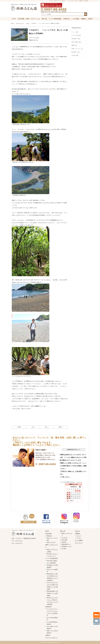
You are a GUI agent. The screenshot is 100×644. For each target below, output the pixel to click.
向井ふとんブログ (20, 23)
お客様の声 (67, 19)
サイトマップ (79, 543)
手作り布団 (75, 42)
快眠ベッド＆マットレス (33, 19)
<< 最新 (19, 427)
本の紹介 (74, 52)
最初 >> (61, 427)
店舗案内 (84, 19)
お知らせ (77, 531)
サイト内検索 (79, 540)
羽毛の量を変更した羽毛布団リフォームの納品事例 (52, 593)
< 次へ (33, 427)
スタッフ (79, 536)
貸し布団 (64, 549)
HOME (14, 19)
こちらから (79, 482)
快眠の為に (50, 536)
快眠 (73, 45)
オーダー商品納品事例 (55, 19)
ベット (73, 32)
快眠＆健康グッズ (66, 544)
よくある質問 (75, 19)
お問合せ (90, 19)
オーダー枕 (75, 35)
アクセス (79, 538)
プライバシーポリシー (51, 638)
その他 (27, 23)
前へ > (47, 427)
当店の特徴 (21, 19)
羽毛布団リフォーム (67, 546)
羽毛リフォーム (76, 49)
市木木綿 (74, 39)
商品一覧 (45, 19)
